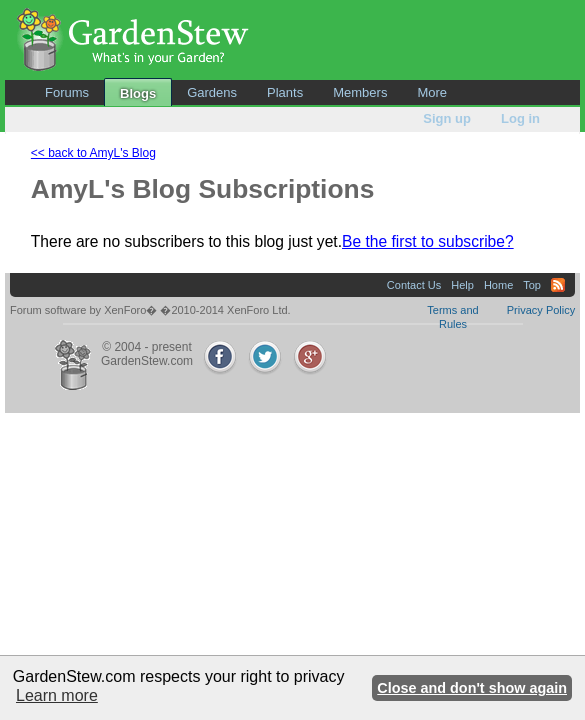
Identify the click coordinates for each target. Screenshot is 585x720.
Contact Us (414, 285)
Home (498, 285)
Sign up (447, 118)
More (432, 92)
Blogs (138, 93)
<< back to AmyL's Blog (93, 153)
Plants (285, 92)
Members (360, 92)
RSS (558, 285)
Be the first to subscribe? (428, 241)
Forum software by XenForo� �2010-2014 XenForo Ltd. (150, 310)
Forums (67, 92)
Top (532, 285)
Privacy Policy (541, 310)
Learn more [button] (57, 695)
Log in (520, 118)
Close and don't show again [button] (472, 688)
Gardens (212, 92)
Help (462, 285)
